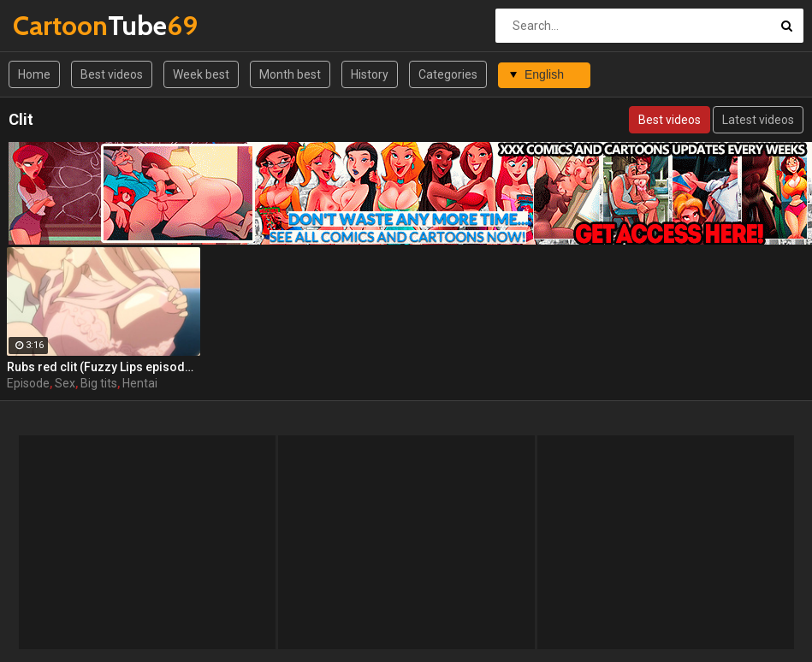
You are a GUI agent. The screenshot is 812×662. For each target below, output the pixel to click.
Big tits (99, 383)
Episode (28, 383)
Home (34, 74)
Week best (201, 74)
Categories (448, 74)
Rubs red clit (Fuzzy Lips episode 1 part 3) (104, 367)
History (370, 74)
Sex (65, 383)
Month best (290, 74)
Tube (58, 25)
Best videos (112, 74)
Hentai (140, 383)
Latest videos (758, 120)
